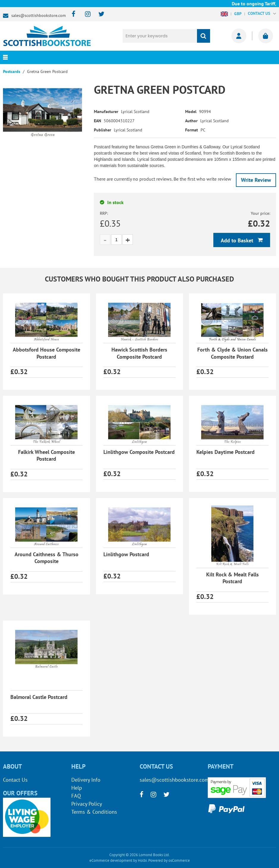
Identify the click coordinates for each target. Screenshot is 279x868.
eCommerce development (111, 860)
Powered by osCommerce (169, 860)
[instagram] (85, 14)
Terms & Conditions (94, 812)
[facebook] (72, 14)
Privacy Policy (87, 804)
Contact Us (15, 780)
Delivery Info (86, 780)
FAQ (76, 796)
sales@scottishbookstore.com (38, 15)
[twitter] (98, 14)
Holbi (142, 860)
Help (77, 788)
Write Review (256, 180)
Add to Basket (238, 240)
